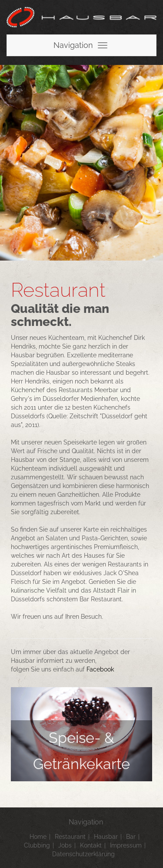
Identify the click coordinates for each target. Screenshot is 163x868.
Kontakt (91, 845)
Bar (131, 837)
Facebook (100, 669)
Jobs (65, 845)
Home (38, 837)
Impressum (126, 845)
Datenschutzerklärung (83, 854)
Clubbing (37, 845)
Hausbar (106, 837)
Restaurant (70, 837)
